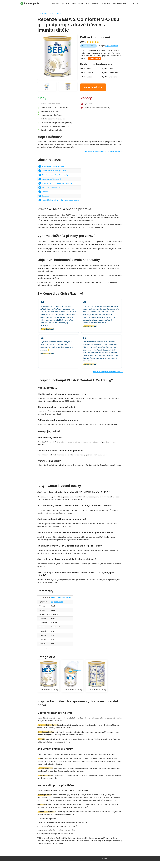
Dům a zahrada (77, 3)
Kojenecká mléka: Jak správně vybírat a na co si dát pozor (61, 201)
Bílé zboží (65, 3)
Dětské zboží (105, 3)
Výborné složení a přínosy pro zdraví (54, 172)
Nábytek (95, 3)
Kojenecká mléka (58, 14)
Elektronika (54, 3)
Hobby (132, 3)
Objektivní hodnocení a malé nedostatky (55, 176)
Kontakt (105, 865)
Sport (87, 3)
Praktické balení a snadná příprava (53, 167)
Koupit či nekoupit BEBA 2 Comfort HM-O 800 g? (58, 184)
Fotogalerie (46, 197)
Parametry (45, 193)
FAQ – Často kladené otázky (51, 189)
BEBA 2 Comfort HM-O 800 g (61, 602)
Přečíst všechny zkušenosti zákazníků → (108, 375)
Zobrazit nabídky (93, 88)
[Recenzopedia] (30, 3)
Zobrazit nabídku (94, 59)
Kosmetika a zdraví (120, 3)
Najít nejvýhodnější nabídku (80, 477)
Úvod (39, 14)
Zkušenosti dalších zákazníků (52, 180)
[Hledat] (138, 3)
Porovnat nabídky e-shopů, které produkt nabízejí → (104, 153)
